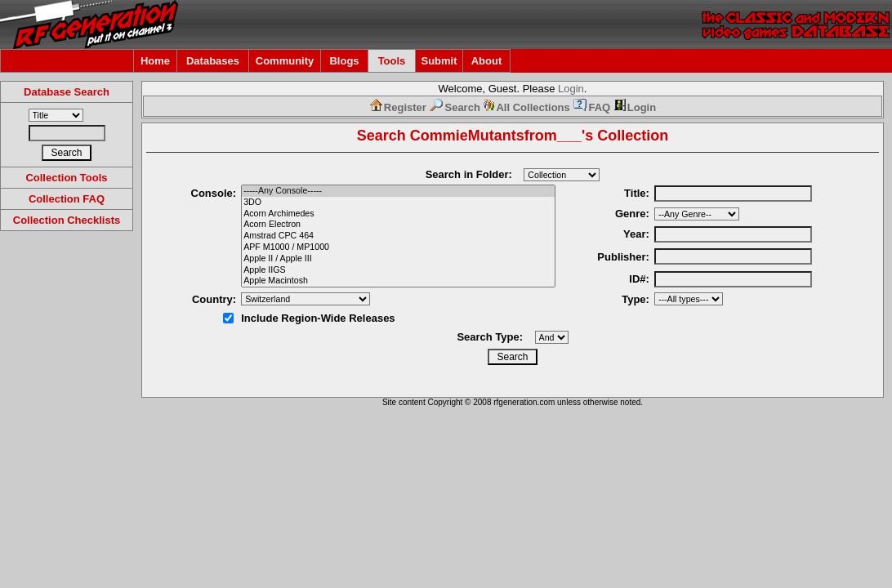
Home (155, 61)
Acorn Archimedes (398, 214)
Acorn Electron (398, 225)
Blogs (344, 61)
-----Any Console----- (398, 191)
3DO (398, 203)
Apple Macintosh (398, 281)
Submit (439, 61)
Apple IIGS (398, 270)
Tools (392, 61)
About (487, 61)
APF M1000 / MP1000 (398, 247)
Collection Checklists (67, 220)
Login (571, 89)
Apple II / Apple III (398, 259)
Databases (213, 61)
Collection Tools (66, 178)
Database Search (67, 92)
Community (285, 61)
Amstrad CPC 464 (398, 236)
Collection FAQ (67, 199)
